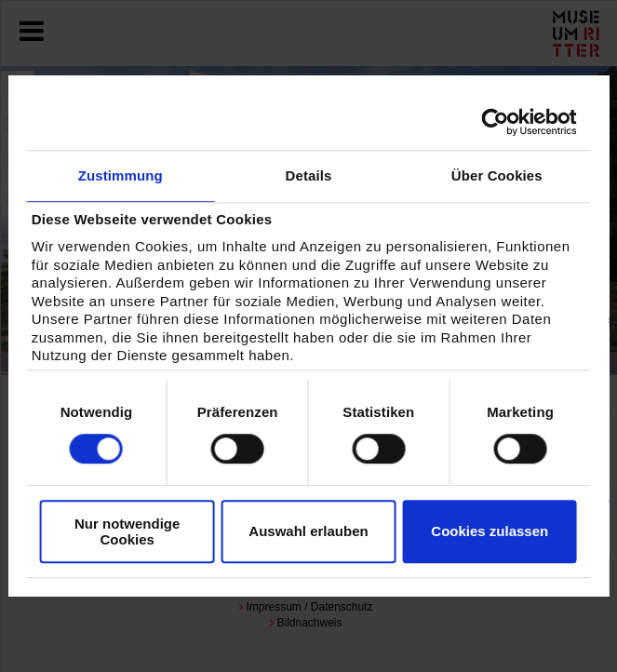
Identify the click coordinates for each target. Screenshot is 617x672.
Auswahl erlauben (308, 531)
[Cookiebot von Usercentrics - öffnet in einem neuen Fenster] (496, 122)
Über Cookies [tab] (497, 175)
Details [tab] (309, 175)
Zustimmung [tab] (121, 175)
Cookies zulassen (490, 531)
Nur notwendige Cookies (127, 531)
